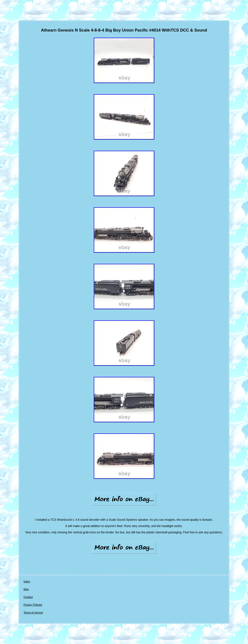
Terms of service (33, 612)
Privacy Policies (33, 605)
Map (26, 589)
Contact (28, 597)
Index (27, 581)
